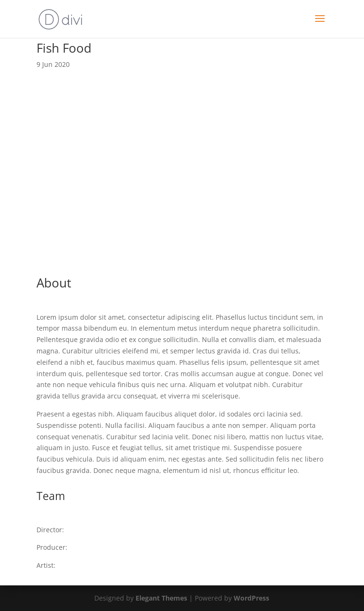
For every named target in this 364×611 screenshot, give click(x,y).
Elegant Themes (161, 598)
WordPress (251, 598)
